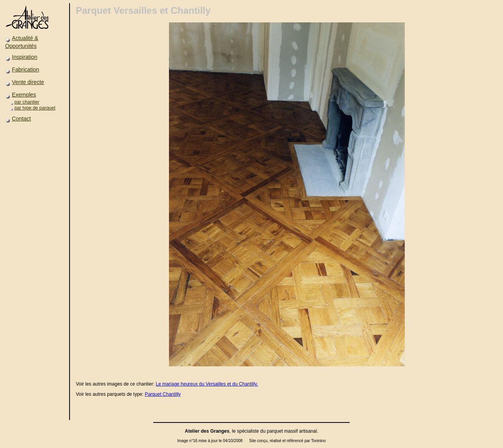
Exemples (24, 95)
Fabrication (25, 69)
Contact (21, 119)
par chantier (27, 102)
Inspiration (25, 57)
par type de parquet (35, 108)
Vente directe (28, 82)
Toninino (319, 441)
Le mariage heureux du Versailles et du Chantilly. (207, 384)
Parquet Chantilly (162, 394)
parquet (275, 431)
